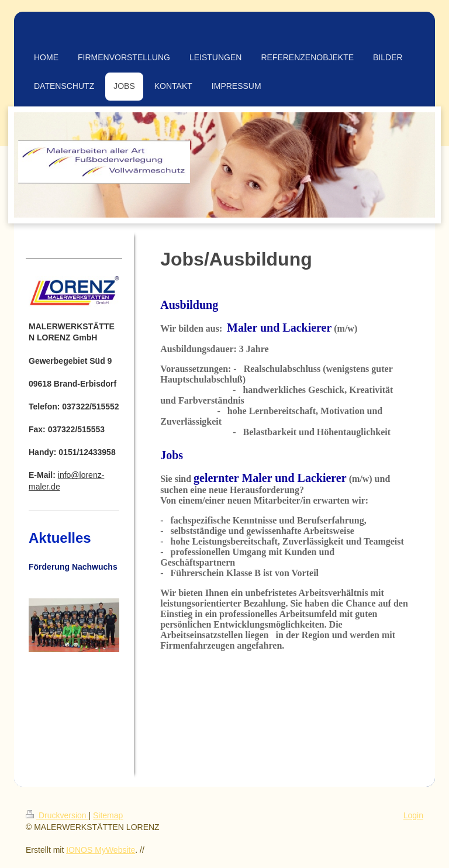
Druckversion (57, 815)
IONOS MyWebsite (101, 850)
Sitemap (108, 815)
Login (413, 815)
